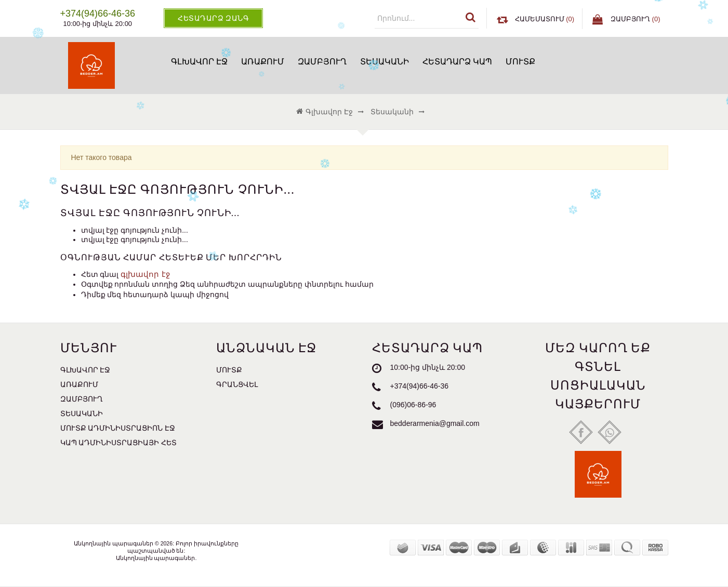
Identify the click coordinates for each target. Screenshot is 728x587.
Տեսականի (385, 62)
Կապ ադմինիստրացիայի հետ (119, 443)
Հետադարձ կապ (457, 62)
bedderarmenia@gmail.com (435, 423)
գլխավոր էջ (145, 274)
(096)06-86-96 (413, 405)
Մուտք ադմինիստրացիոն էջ (118, 428)
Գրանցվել (237, 384)
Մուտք (520, 62)
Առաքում (263, 62)
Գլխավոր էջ (199, 62)
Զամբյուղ (322, 62)
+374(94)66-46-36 (419, 386)
